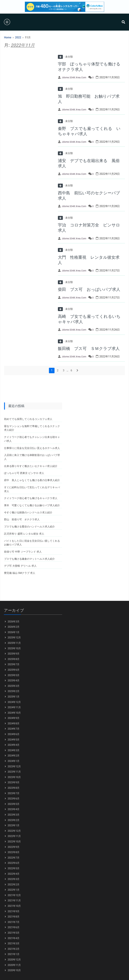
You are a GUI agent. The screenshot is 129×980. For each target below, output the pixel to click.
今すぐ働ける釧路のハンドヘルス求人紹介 (28, 513)
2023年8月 (14, 788)
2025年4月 (14, 681)
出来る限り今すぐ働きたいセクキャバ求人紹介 (31, 466)
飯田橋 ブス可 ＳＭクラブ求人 (89, 349)
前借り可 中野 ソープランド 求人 (23, 552)
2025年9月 (14, 654)
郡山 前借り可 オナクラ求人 (22, 519)
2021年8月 (14, 917)
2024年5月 (14, 740)
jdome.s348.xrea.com (74, 77)
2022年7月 (14, 858)
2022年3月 (14, 879)
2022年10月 (14, 842)
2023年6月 (14, 799)
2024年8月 (14, 723)
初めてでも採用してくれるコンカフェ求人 (28, 419)
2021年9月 (14, 911)
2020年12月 (14, 960)
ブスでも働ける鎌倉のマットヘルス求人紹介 (29, 559)
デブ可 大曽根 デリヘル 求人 (20, 566)
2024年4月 (14, 745)
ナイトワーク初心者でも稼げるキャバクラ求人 (31, 498)
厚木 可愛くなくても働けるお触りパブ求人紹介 (32, 505)
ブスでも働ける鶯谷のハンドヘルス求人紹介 (29, 527)
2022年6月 (14, 863)
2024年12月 (14, 702)
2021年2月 (14, 949)
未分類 (65, 57)
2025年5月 (14, 675)
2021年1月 (14, 954)
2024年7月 (14, 729)
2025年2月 (14, 691)
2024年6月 (14, 734)
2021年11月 (14, 900)
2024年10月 (14, 713)
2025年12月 (14, 638)
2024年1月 (14, 761)
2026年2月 (14, 627)
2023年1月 (14, 825)
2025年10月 (14, 648)
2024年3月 (14, 750)
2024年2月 (14, 756)
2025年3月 (14, 686)
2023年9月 (14, 782)
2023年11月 (14, 772)
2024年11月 (14, 707)
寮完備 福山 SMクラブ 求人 (20, 573)
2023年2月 (14, 820)
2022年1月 (14, 890)
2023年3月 (14, 815)
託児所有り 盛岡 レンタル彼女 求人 (24, 534)
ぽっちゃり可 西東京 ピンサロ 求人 (24, 473)
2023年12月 (14, 766)
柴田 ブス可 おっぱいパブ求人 (89, 289)
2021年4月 (14, 938)
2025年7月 (14, 664)
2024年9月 (14, 718)
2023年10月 (14, 777)
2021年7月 (14, 922)
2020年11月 (14, 965)
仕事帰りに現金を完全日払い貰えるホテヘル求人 (32, 448)
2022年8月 (14, 852)
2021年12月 (14, 895)
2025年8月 (14, 659)
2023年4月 (14, 809)
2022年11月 (14, 836)
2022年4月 (14, 874)
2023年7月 (14, 793)
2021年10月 (14, 906)
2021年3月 (14, 943)
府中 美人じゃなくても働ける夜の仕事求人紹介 (32, 480)
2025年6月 (14, 670)
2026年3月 (14, 622)
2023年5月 (14, 804)
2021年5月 (14, 933)
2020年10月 (14, 970)
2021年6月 (14, 927)
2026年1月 (14, 632)
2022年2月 (14, 885)
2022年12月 (14, 831)
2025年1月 (14, 697)
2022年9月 (14, 847)
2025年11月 (14, 643)
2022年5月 (14, 868)
